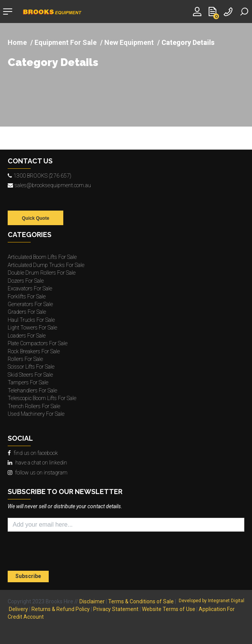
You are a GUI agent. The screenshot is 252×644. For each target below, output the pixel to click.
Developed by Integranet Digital (212, 601)
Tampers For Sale (28, 382)
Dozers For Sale (26, 281)
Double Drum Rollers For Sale (42, 273)
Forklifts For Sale (27, 296)
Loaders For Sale (27, 336)
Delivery (18, 609)
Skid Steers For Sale (30, 375)
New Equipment (129, 42)
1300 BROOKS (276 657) (40, 176)
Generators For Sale (30, 304)
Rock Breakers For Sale (34, 351)
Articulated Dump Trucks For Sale (46, 265)
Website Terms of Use (169, 609)
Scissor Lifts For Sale (31, 367)
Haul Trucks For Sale (31, 320)
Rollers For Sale (25, 359)
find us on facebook (33, 453)
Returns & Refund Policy (61, 609)
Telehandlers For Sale (32, 390)
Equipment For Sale (66, 42)
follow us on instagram (38, 473)
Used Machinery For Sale (36, 414)
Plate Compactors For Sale (38, 343)
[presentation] (53, 552)
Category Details (53, 63)
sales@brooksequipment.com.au (49, 185)
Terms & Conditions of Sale (141, 601)
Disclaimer (92, 601)
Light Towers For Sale (32, 328)
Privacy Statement (116, 609)
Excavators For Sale (30, 288)
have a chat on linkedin (37, 463)
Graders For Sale (27, 312)
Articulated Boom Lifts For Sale (42, 257)
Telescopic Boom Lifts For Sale (42, 398)
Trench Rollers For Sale (34, 406)
